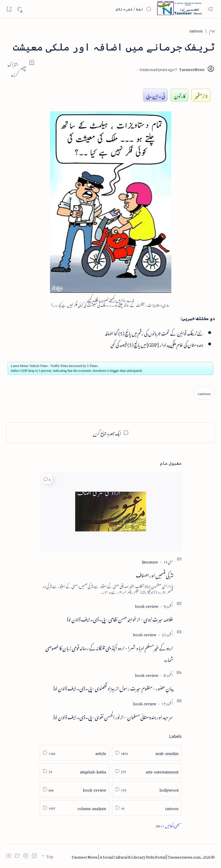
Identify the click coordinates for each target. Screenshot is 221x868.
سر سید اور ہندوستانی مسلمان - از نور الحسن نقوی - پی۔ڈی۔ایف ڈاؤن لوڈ (113, 716)
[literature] (150, 561)
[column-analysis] (74, 808)
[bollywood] (147, 789)
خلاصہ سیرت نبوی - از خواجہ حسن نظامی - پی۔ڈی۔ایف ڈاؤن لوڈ (120, 618)
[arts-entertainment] (147, 771)
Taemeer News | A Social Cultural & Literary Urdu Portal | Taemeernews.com (136, 856)
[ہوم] (212, 30)
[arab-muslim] (147, 753)
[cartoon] (196, 30)
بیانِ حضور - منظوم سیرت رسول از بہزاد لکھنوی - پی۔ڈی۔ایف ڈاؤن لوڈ (113, 687)
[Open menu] (210, 9)
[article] (74, 753)
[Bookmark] (9, 9)
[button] (47, 479)
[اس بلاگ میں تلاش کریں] (109, 9)
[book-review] (147, 605)
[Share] (16, 69)
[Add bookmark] (32, 62)
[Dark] (19, 9)
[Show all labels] (169, 825)
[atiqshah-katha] (74, 771)
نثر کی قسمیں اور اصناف (154, 574)
